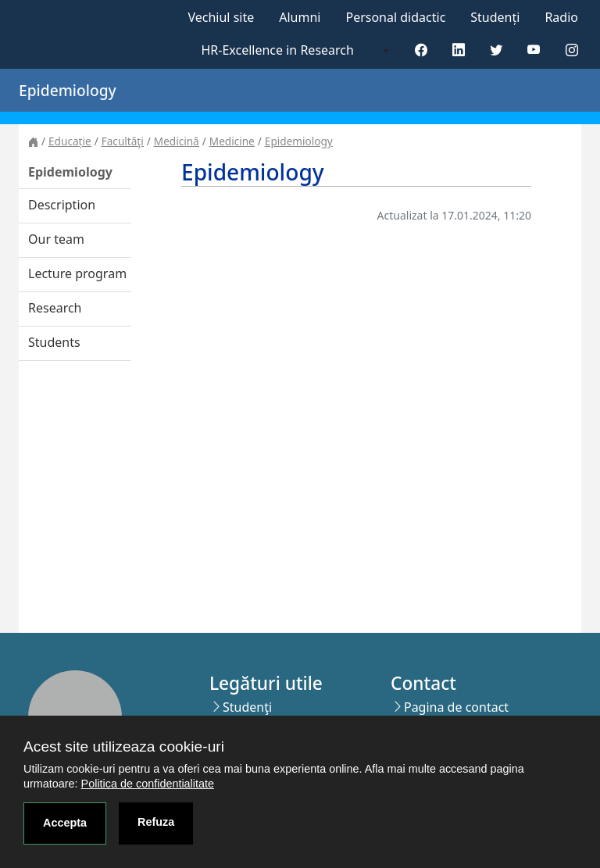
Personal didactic (395, 17)
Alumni (300, 17)
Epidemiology (299, 141)
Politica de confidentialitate (148, 784)
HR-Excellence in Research (278, 50)
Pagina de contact (456, 707)
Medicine (232, 141)
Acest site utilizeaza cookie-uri (124, 747)
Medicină (177, 141)
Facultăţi (123, 141)
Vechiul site (221, 17)
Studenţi (247, 707)
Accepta (65, 823)
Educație (70, 141)
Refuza (156, 822)
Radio (561, 17)
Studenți (495, 17)
